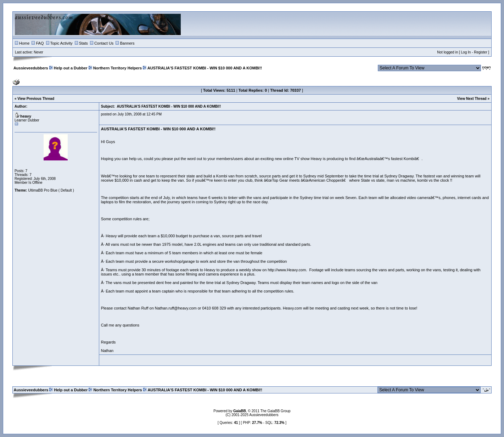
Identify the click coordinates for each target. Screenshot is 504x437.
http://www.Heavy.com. (287, 270)
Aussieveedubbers (31, 68)
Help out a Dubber (71, 68)
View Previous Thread (36, 99)
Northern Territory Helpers (117, 68)
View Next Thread (472, 99)
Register (480, 52)
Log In (466, 52)
